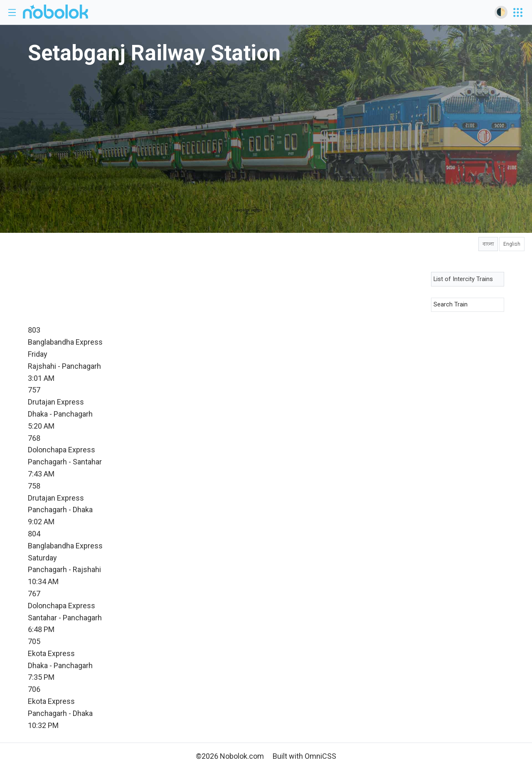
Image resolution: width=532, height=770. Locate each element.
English (512, 244)
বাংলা (488, 244)
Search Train (451, 304)
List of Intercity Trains (463, 279)
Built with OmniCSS (304, 756)
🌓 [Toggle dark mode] (501, 12)
